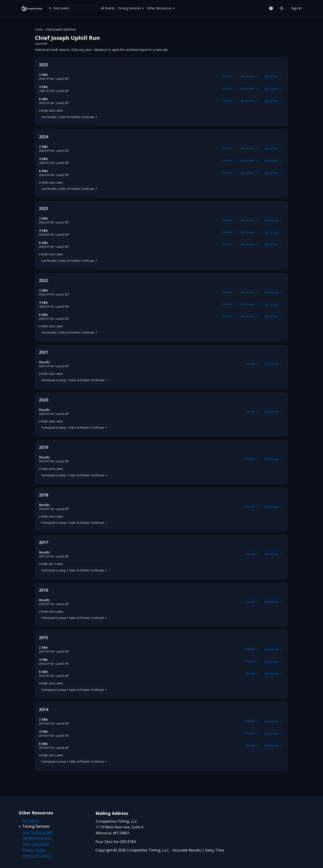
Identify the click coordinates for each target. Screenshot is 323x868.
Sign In (296, 8)
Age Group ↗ (273, 76)
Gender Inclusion (37, 838)
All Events (108, 8)
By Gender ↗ (249, 76)
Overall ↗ (228, 76)
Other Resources (161, 8)
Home (39, 30)
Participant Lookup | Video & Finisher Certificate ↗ (74, 380)
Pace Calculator (36, 844)
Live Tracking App (37, 832)
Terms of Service (37, 856)
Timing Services (131, 8)
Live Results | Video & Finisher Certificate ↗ (69, 117)
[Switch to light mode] (282, 8)
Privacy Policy (34, 850)
